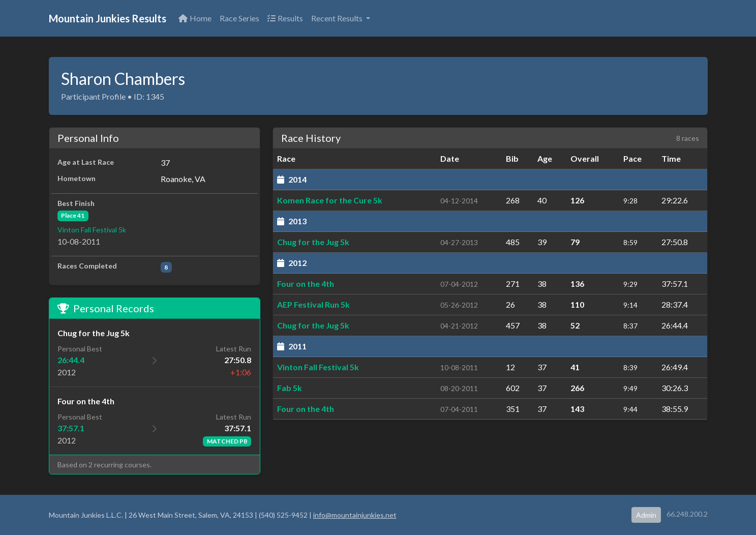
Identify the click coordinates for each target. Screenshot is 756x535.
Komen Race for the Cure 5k (330, 200)
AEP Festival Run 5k (313, 304)
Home (195, 18)
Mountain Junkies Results (108, 18)
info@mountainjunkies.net (355, 515)
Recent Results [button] (338, 18)
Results (285, 18)
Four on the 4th (306, 284)
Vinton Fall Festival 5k (92, 230)
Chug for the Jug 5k (313, 242)
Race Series (239, 18)
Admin (646, 515)
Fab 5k (290, 388)
